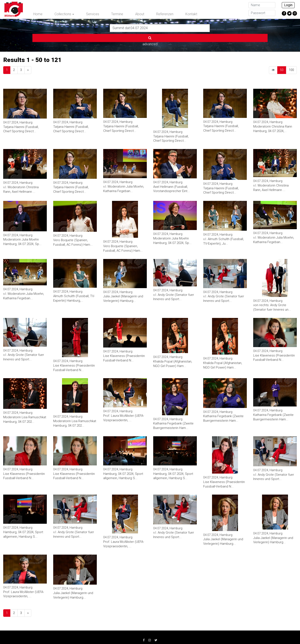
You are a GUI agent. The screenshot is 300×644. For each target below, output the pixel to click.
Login (288, 5)
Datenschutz (101, 633)
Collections (63, 14)
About (140, 14)
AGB (121, 633)
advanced (220, 28)
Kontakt (191, 14)
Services (93, 14)
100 (291, 56)
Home (38, 14)
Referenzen (165, 14)
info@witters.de (221, 633)
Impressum (76, 633)
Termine (117, 14)
